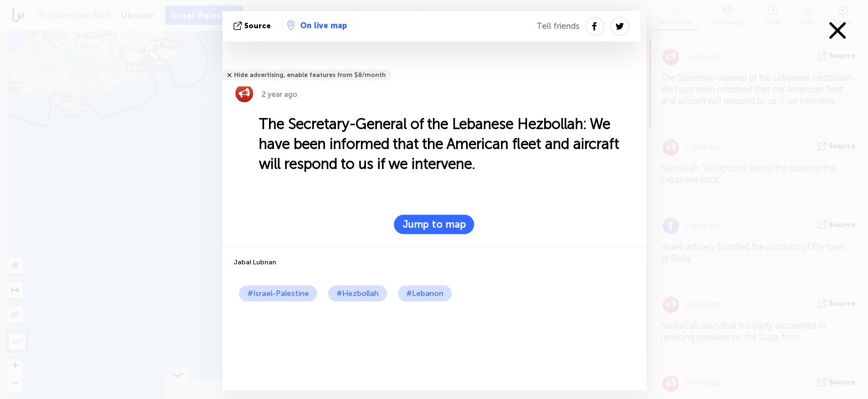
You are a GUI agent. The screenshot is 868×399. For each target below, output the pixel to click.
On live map (317, 25)
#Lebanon (425, 293)
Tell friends (558, 26)
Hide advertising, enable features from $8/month (310, 75)
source (253, 26)
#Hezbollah (358, 293)
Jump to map (434, 224)
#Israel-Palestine (278, 293)
